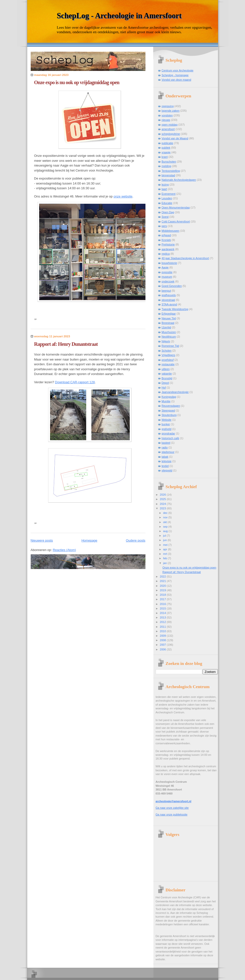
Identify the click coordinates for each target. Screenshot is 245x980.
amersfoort (168, 129)
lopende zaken (171, 111)
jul (165, 536)
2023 (163, 508)
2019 (163, 590)
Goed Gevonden (172, 286)
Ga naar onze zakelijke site (172, 808)
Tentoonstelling (171, 171)
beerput (166, 291)
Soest (165, 217)
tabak (165, 457)
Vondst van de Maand (175, 138)
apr (166, 549)
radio (165, 447)
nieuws (166, 120)
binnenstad (168, 175)
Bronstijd (167, 378)
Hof (164, 388)
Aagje (165, 267)
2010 (163, 631)
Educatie (167, 203)
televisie (167, 461)
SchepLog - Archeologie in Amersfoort (119, 16)
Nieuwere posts (42, 540)
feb (165, 558)
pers (164, 226)
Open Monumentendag (176, 207)
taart (164, 189)
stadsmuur (168, 452)
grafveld (167, 429)
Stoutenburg (169, 415)
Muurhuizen (169, 332)
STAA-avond (169, 304)
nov (166, 517)
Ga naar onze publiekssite (172, 814)
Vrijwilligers (169, 355)
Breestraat (168, 323)
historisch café (171, 438)
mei (166, 545)
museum (167, 277)
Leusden (167, 198)
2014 (163, 613)
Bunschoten (169, 162)
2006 (163, 649)
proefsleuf (168, 360)
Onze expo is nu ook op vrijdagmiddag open (77, 82)
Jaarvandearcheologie (175, 392)
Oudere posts (135, 540)
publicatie (168, 143)
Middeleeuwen (171, 231)
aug (166, 531)
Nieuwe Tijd (169, 318)
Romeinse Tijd (170, 346)
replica (166, 254)
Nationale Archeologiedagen (179, 180)
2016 (163, 604)
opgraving (168, 106)
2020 (163, 586)
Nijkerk (166, 341)
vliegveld (167, 470)
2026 (163, 495)
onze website (123, 196)
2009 (163, 636)
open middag (170, 125)
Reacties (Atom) (64, 550)
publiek (166, 148)
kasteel (166, 443)
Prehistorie (168, 244)
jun (165, 540)
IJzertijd (166, 327)
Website (167, 420)
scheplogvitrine (171, 134)
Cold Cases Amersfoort (176, 221)
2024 (163, 504)
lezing (165, 185)
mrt (166, 554)
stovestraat (168, 300)
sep (166, 527)
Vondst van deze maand (177, 80)
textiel (165, 466)
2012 (163, 622)
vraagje (166, 152)
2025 (163, 499)
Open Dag (168, 212)
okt (165, 522)
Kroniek (166, 240)
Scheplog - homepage (175, 75)
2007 (163, 645)
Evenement (169, 194)
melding (167, 166)
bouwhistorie (169, 263)
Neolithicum (169, 337)
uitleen (166, 369)
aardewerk (168, 249)
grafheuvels (169, 295)
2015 (163, 608)
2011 (163, 627)
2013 (163, 617)
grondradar (168, 433)
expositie (167, 272)
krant (165, 157)
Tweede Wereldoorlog (175, 309)
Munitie (166, 401)
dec (166, 513)
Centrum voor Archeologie (178, 70)
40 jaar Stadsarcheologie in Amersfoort (185, 258)
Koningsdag (169, 397)
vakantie (167, 374)
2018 (163, 595)
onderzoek (168, 281)
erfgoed (166, 235)
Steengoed (168, 410)
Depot (165, 383)
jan (165, 563)
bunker (166, 424)
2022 (163, 577)
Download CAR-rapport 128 (75, 382)
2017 (163, 599)
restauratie (168, 364)
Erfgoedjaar (169, 314)
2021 (163, 581)
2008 (163, 640)
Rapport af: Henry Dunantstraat (66, 344)
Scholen (167, 351)
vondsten (167, 115)
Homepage (89, 540)
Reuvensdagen (171, 406)
